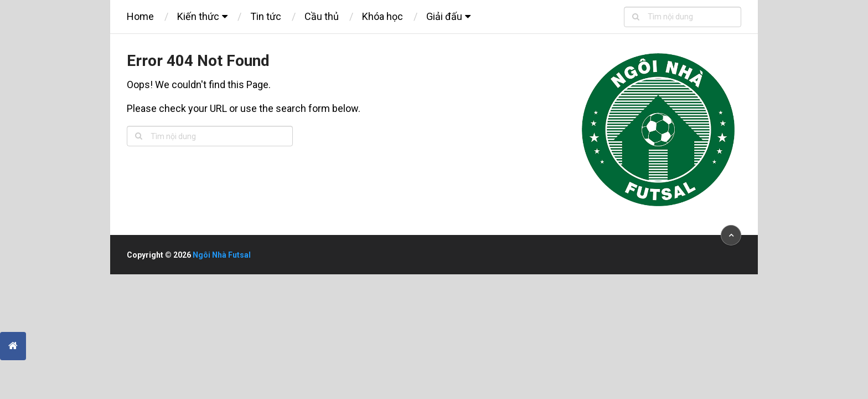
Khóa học (383, 16)
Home (140, 16)
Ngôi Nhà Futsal (222, 255)
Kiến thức (198, 16)
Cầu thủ (322, 16)
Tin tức (266, 16)
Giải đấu (444, 16)
